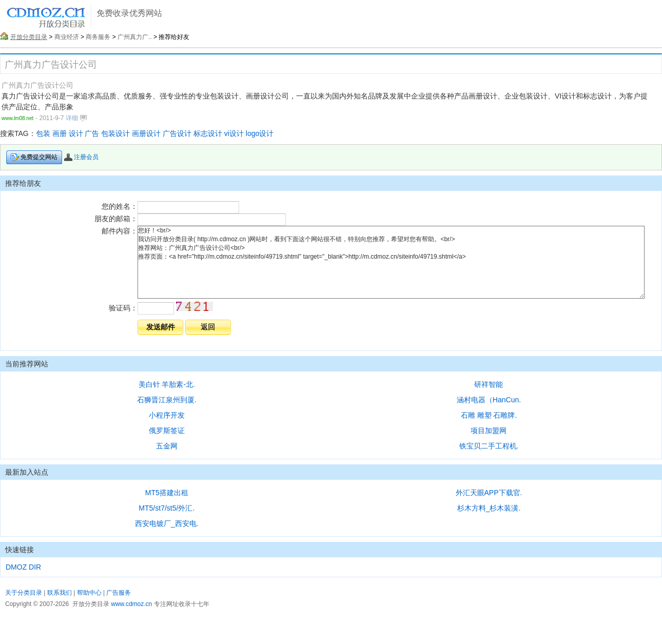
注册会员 (81, 157)
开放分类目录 (29, 37)
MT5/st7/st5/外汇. (167, 508)
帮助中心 (89, 593)
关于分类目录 (24, 593)
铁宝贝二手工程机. (489, 446)
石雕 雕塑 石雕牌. (489, 415)
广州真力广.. (135, 37)
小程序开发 (167, 415)
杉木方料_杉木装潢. (489, 508)
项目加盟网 (489, 431)
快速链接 (20, 550)
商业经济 (67, 37)
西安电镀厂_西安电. (167, 523)
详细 (76, 118)
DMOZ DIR (23, 567)
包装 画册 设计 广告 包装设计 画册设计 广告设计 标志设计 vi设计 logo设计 (155, 133)
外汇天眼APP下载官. (489, 493)
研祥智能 (489, 384)
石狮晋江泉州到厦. (167, 400)
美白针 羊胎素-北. (167, 384)
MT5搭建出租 (167, 493)
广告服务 (119, 593)
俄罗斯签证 (167, 431)
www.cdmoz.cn (131, 604)
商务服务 (98, 37)
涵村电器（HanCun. (489, 400)
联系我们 (60, 593)
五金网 (167, 446)
